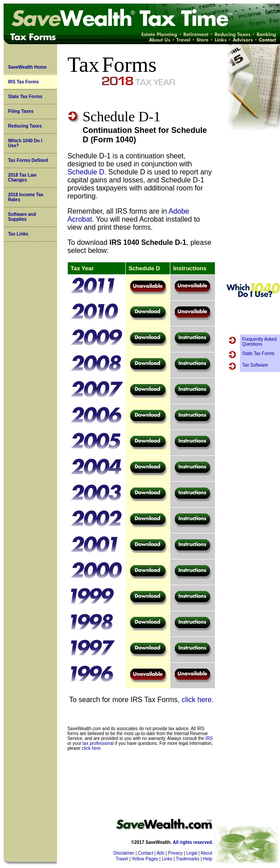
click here (197, 700)
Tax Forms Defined (28, 160)
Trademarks (187, 859)
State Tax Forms (25, 97)
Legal (192, 853)
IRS (209, 738)
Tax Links (18, 234)
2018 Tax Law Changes (22, 178)
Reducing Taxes (25, 126)
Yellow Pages (145, 859)
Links (167, 859)
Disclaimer (124, 853)
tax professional (98, 743)
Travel (122, 859)
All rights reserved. (193, 842)
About (206, 853)
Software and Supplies (22, 217)
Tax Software (255, 365)
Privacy (175, 853)
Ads (160, 853)
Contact (145, 853)
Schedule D (86, 172)
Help (208, 859)
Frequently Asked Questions (259, 342)
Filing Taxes (21, 111)
